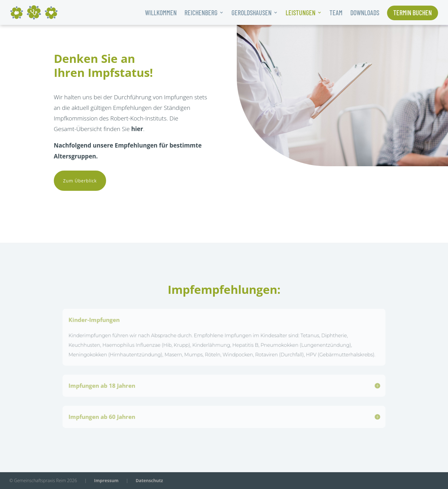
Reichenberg (201, 13)
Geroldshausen (252, 13)
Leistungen (301, 13)
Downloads (365, 13)
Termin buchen (413, 13)
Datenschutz (149, 480)
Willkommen (161, 13)
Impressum (106, 480)
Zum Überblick (80, 181)
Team (336, 13)
